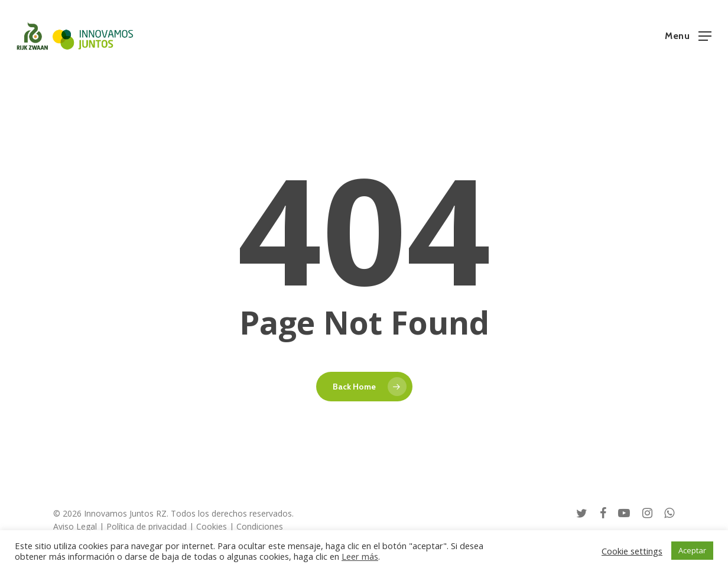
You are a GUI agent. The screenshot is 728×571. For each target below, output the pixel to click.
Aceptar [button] (692, 550)
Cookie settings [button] (632, 551)
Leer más (360, 556)
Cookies (212, 526)
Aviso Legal (75, 526)
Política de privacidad (147, 526)
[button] (688, 35)
